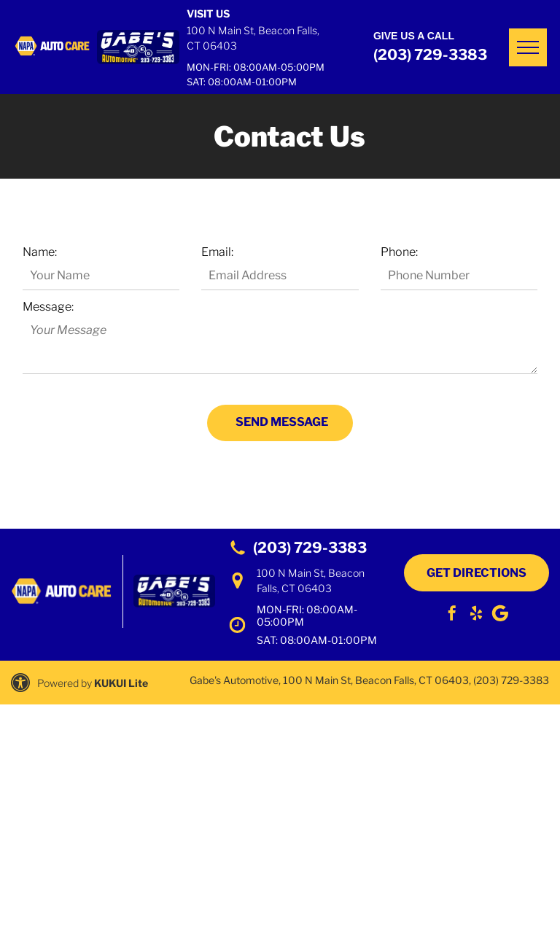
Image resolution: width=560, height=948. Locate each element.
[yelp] (476, 615)
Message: (48, 307)
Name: (40, 252)
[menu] (528, 47)
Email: (217, 252)
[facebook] (452, 615)
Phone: (399, 252)
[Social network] (500, 615)
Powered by (65, 683)
